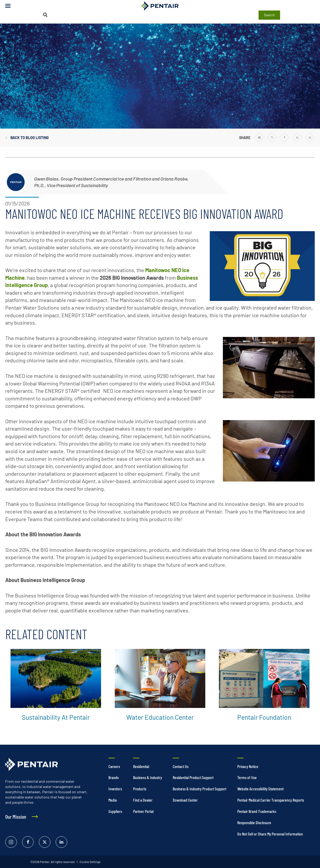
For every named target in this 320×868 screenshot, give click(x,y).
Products (140, 789)
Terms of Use (247, 777)
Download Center (185, 800)
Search (269, 15)
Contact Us (181, 766)
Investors (115, 789)
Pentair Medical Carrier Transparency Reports (271, 800)
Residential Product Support (193, 777)
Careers (114, 766)
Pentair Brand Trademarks (257, 811)
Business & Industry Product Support (200, 789)
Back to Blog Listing (30, 138)
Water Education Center (160, 717)
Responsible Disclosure (254, 822)
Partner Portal (143, 811)
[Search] (45, 15)
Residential (141, 766)
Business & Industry (148, 777)
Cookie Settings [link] (90, 862)
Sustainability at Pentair (56, 717)
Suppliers (115, 811)
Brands (114, 777)
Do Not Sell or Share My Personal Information (270, 834)
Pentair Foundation (264, 717)
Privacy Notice (248, 766)
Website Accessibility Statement (260, 789)
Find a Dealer (143, 800)
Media (113, 800)
